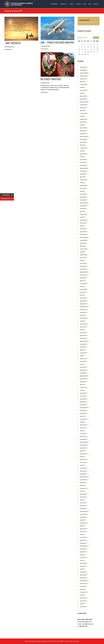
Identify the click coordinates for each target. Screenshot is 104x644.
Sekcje (71, 4)
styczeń (83, 128)
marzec (83, 122)
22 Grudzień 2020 (9, 47)
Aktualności (54, 4)
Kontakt (96, 4)
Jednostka (63, 4)
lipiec (83, 82)
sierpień (83, 79)
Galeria (79, 4)
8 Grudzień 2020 (45, 83)
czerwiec (83, 85)
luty (82, 93)
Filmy (85, 4)
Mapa (90, 4)
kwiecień (83, 90)
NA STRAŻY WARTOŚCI (51, 79)
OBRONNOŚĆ (8, 195)
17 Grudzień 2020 (45, 46)
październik (84, 73)
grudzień (82, 38)
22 (82, 52)
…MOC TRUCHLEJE (13, 43)
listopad (83, 70)
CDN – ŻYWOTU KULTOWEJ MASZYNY (57, 42)
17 (88, 49)
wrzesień (83, 76)
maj (82, 87)
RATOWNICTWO (8, 199)
